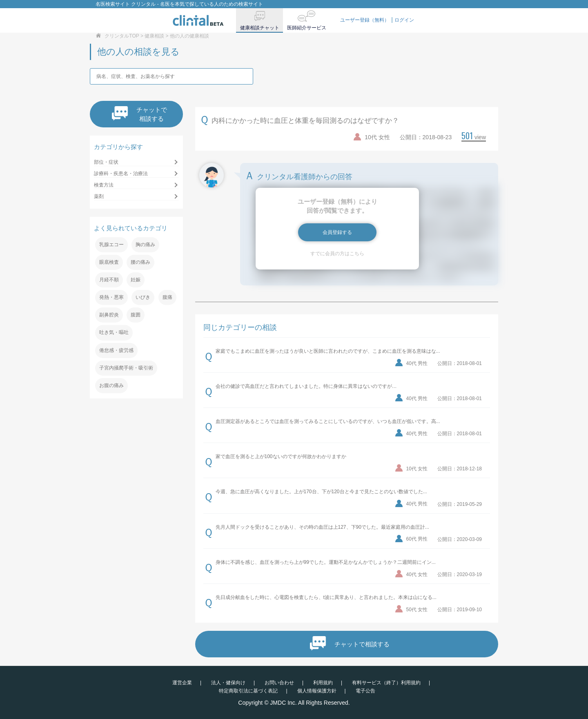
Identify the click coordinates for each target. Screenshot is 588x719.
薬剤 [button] (99, 196)
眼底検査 (109, 262)
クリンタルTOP (122, 36)
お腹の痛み (111, 385)
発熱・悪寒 (111, 297)
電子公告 (365, 691)
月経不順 (109, 280)
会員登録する (337, 232)
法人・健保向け (228, 683)
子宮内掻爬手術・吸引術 (126, 368)
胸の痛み (145, 245)
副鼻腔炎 (109, 315)
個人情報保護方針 (317, 691)
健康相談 (154, 36)
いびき (143, 297)
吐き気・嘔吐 (114, 332)
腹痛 (167, 297)
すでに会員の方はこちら (337, 254)
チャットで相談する (139, 114)
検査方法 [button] (104, 185)
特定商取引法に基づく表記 (248, 691)
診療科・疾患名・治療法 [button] (121, 174)
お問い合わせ (279, 683)
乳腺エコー (111, 245)
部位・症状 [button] (106, 162)
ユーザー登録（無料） (365, 20)
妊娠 (136, 280)
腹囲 (136, 315)
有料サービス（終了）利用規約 (386, 683)
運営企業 (182, 683)
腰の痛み (140, 262)
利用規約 (323, 683)
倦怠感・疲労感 (116, 350)
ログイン (404, 20)
